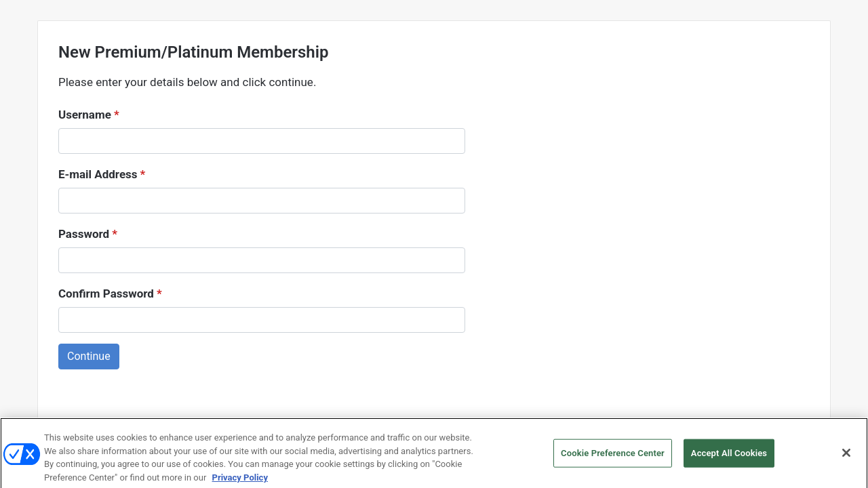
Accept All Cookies (729, 462)
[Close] (846, 462)
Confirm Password (110, 294)
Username (89, 115)
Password (88, 234)
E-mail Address (102, 175)
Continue (89, 356)
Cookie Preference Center (613, 462)
